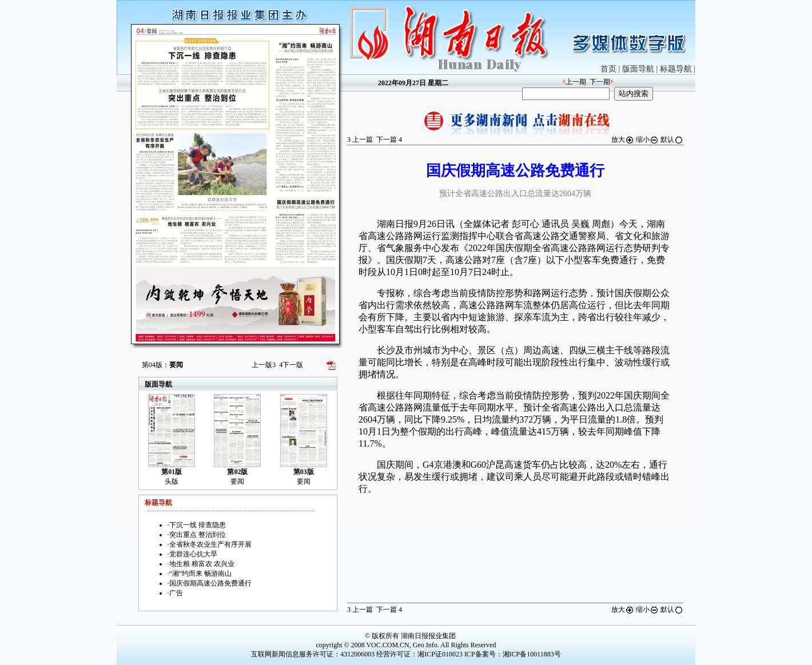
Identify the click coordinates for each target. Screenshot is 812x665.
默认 (672, 140)
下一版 (291, 365)
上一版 (264, 365)
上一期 (576, 82)
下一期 (600, 82)
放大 (623, 140)
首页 (608, 69)
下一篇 (389, 140)
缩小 (647, 140)
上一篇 (360, 140)
